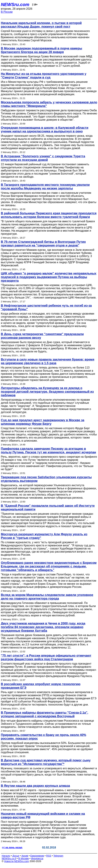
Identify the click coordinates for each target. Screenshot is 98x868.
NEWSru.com (15, 4)
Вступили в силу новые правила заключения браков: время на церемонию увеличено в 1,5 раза (48, 361)
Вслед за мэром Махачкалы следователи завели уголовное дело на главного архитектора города (47, 597)
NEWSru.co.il (9, 858)
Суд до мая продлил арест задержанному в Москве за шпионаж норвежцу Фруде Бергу (43, 422)
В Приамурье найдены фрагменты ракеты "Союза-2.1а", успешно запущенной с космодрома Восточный (45, 714)
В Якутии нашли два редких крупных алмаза (35, 786)
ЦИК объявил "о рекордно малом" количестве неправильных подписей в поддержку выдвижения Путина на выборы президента (49, 277)
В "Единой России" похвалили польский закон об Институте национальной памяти (48, 508)
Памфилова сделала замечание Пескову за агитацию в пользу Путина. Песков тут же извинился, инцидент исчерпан (48, 451)
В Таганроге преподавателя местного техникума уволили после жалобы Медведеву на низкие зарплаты (45, 187)
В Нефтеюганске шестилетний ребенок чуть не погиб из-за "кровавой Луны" (46, 307)
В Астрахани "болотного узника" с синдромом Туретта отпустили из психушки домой (43, 158)
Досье (16, 856)
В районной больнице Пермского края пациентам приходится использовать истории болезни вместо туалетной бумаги (49, 215)
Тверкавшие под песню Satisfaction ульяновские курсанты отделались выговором (46, 479)
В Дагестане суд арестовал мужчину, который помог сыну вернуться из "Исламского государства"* (46, 762)
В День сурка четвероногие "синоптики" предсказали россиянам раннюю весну (42, 336)
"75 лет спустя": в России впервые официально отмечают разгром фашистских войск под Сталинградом (46, 657)
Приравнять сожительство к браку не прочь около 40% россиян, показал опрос (43, 737)
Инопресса (37, 858)
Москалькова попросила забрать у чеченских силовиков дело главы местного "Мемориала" (49, 104)
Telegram (58, 856)
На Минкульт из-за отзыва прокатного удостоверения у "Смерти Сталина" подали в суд (44, 76)
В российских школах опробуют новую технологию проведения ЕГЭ (41, 686)
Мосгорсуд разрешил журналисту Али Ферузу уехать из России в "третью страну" (44, 536)
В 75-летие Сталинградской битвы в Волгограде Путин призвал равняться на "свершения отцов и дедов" (43, 244)
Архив (25, 856)
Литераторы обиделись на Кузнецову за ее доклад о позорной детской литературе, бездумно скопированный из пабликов (47, 392)
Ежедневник (37, 856)
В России (7, 12)
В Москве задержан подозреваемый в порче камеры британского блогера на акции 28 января (41, 50)
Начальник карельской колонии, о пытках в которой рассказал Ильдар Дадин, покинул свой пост (41, 25)
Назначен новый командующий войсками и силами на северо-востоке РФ (43, 816)
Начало (6, 856)
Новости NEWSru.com (17, 861)
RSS (49, 856)
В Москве (24, 858)
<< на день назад (12, 847)
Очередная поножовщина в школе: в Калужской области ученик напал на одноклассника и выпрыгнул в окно (45, 130)
